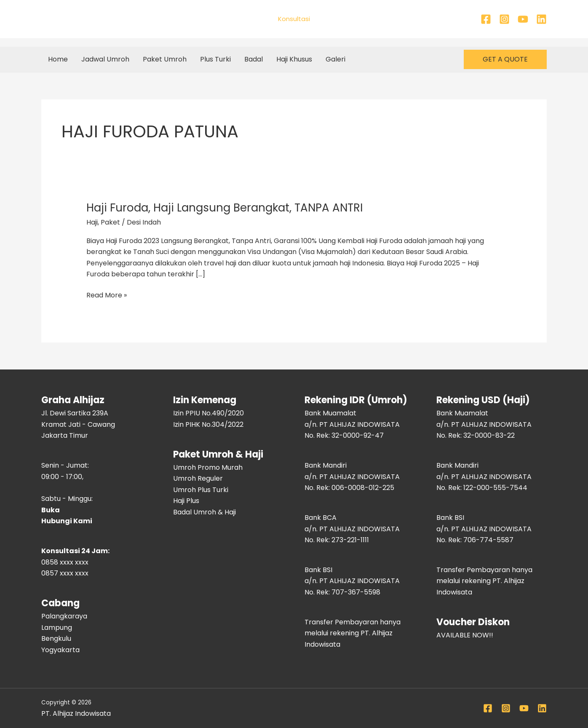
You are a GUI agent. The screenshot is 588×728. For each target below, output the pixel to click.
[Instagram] (504, 19)
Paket (110, 222)
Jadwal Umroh (105, 59)
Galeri (335, 59)
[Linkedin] (541, 19)
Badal (254, 59)
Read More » (107, 295)
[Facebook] (486, 19)
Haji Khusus (294, 59)
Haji (92, 222)
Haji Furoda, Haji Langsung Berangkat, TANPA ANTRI (225, 208)
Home (58, 59)
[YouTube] (523, 19)
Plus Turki (215, 59)
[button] (505, 59)
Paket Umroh (165, 59)
